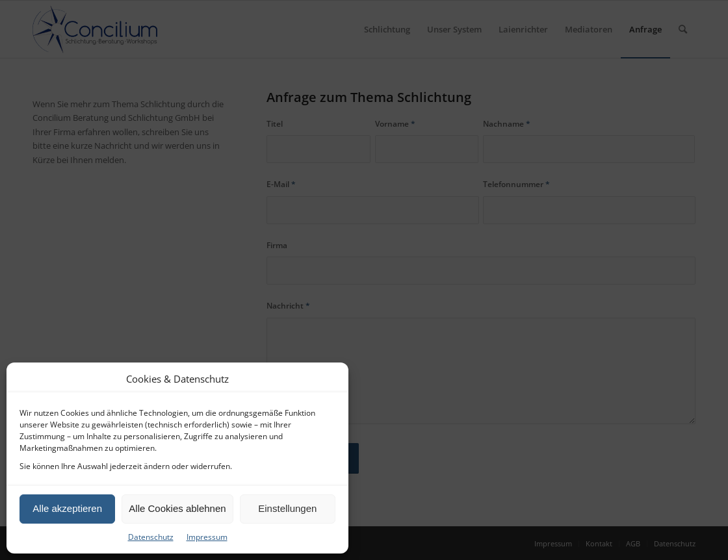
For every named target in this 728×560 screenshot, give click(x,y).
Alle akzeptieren (67, 508)
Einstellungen (287, 508)
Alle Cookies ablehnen (177, 508)
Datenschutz (151, 537)
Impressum (207, 537)
